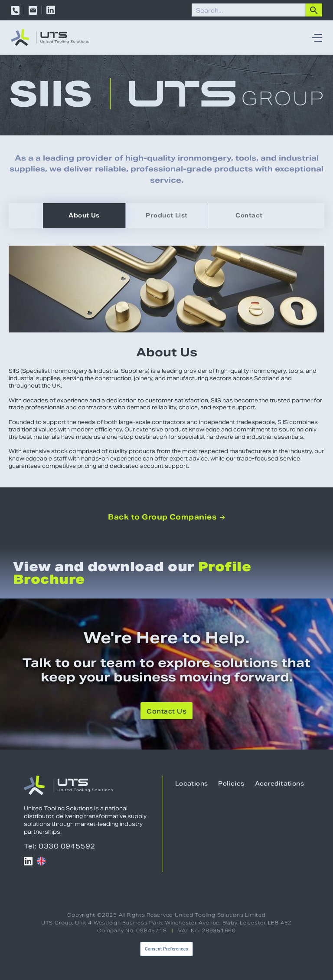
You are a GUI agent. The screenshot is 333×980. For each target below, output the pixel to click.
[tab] (84, 216)
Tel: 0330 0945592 (60, 846)
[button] (315, 38)
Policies (231, 784)
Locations (192, 784)
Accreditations (279, 784)
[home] (50, 38)
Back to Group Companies (166, 517)
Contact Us (166, 711)
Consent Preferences (166, 949)
